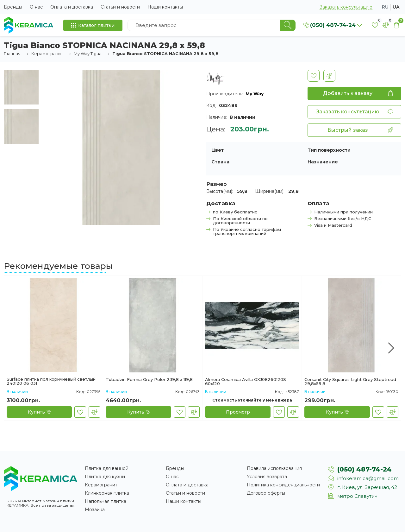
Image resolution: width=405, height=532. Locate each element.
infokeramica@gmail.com (368, 478)
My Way (255, 94)
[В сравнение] (329, 76)
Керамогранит (47, 54)
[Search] (288, 25)
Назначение (323, 162)
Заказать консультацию (346, 7)
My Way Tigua (88, 54)
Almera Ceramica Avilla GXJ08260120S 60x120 (246, 382)
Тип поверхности (329, 150)
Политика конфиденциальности (283, 485)
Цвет (218, 150)
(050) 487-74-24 (364, 469)
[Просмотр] (238, 412)
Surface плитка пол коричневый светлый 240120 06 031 (51, 381)
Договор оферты (266, 493)
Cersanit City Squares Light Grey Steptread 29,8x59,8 (350, 382)
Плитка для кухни (105, 477)
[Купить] (39, 412)
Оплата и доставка (72, 7)
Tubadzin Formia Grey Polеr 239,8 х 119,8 (149, 380)
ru (385, 7)
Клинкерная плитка (107, 493)
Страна (220, 162)
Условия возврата (267, 477)
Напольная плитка (106, 501)
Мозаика (95, 510)
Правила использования (274, 468)
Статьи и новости (120, 7)
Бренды (13, 7)
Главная (12, 54)
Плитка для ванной (107, 468)
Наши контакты (165, 7)
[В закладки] (314, 76)
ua (396, 7)
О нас (36, 7)
